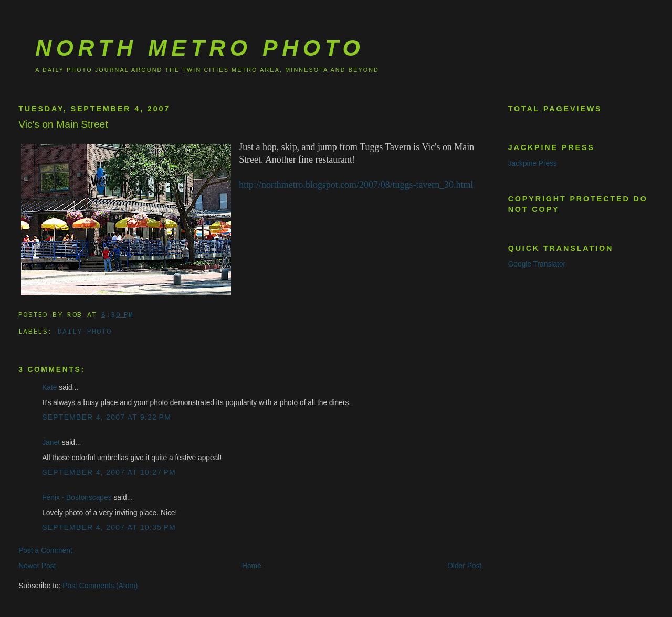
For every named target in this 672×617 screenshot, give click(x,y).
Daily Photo (85, 331)
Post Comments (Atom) (100, 586)
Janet (51, 443)
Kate (49, 387)
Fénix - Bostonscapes (77, 498)
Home (252, 566)
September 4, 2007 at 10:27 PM (109, 472)
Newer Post (37, 566)
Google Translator (537, 264)
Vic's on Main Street (63, 125)
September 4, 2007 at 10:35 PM (109, 528)
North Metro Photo (200, 48)
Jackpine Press (533, 163)
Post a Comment (45, 551)
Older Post (464, 566)
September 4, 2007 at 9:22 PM (107, 417)
